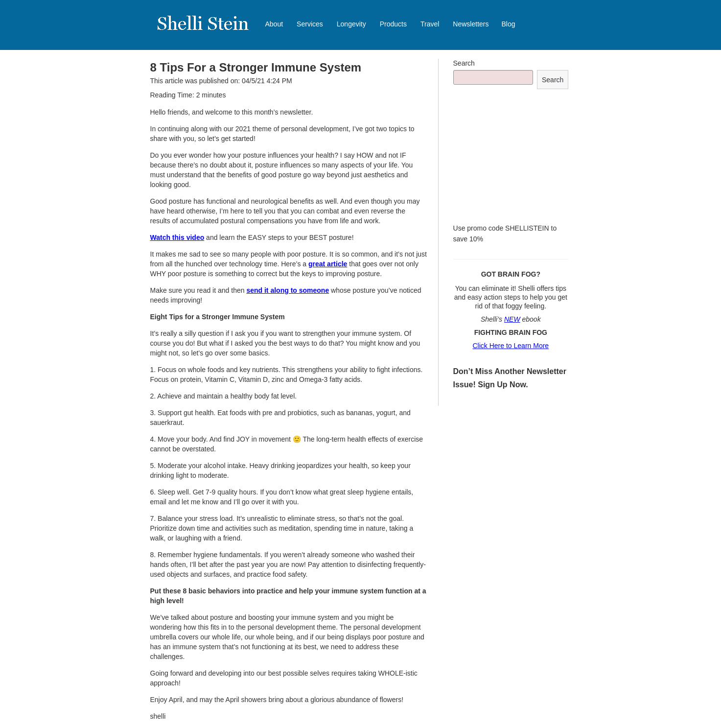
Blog (509, 24)
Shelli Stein (209, 29)
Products (393, 24)
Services (310, 24)
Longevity (351, 24)
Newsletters (471, 24)
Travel (430, 24)
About (274, 24)
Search (464, 63)
